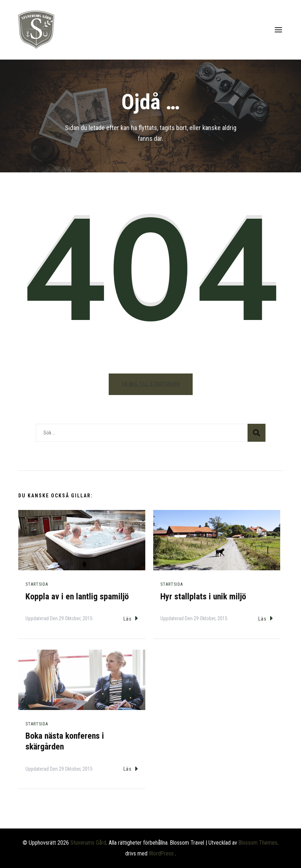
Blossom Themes (258, 843)
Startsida (37, 584)
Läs (131, 618)
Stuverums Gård (88, 843)
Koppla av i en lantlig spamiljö (77, 597)
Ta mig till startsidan (151, 384)
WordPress (161, 853)
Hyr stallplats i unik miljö (203, 597)
